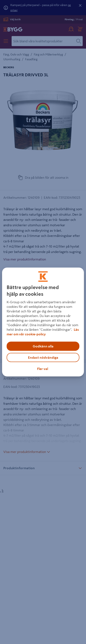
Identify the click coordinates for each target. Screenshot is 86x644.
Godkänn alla (43, 346)
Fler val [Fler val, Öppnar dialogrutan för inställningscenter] (43, 369)
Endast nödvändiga (43, 357)
